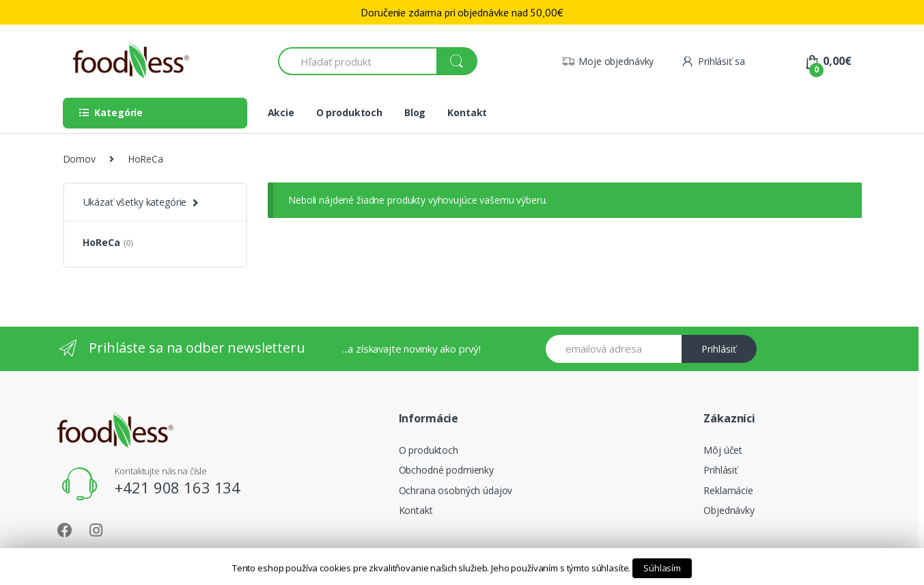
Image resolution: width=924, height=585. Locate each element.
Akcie (281, 112)
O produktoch (349, 112)
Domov (79, 159)
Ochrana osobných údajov (456, 490)
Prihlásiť (719, 349)
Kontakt (467, 112)
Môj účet (723, 450)
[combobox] (358, 61)
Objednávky (729, 510)
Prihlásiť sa (713, 61)
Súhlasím (662, 568)
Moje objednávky (607, 61)
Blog (415, 112)
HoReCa (108, 242)
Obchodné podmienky (446, 470)
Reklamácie (728, 490)
